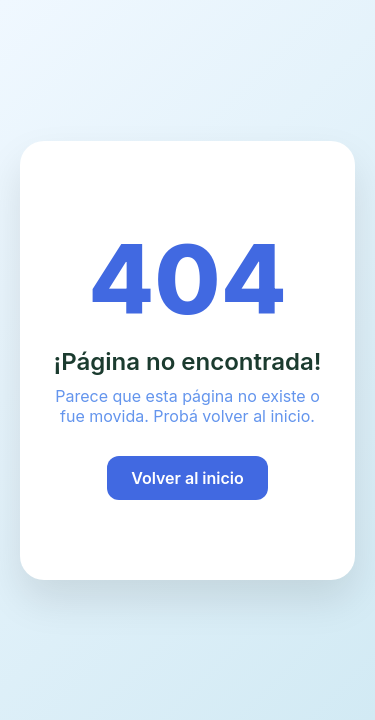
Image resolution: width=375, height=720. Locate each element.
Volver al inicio (187, 478)
